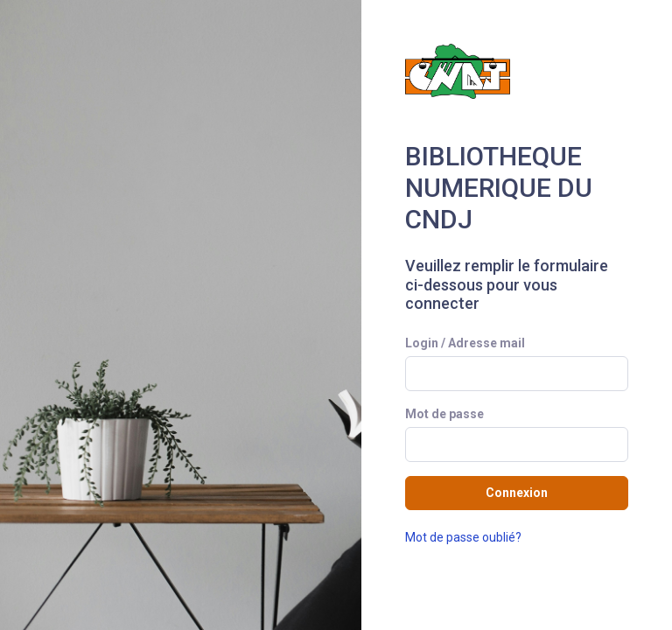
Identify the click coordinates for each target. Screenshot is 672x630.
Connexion (517, 493)
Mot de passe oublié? (463, 537)
